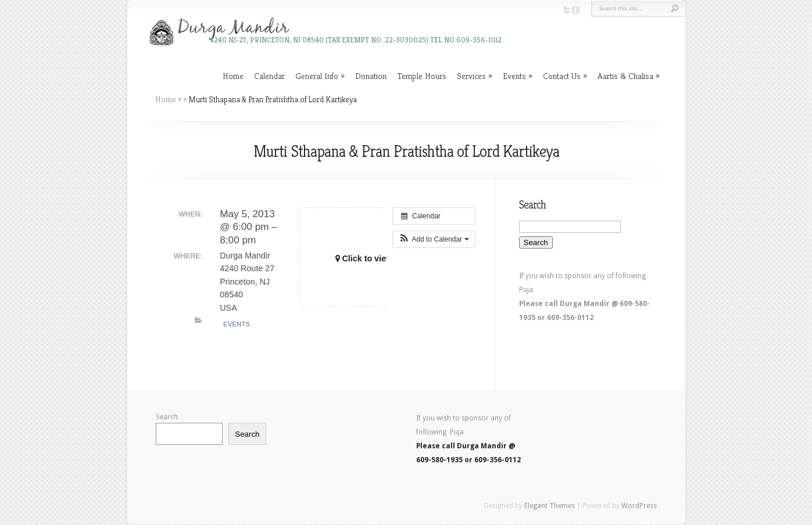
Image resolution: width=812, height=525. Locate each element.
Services (471, 76)
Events (514, 76)
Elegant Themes (550, 506)
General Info (317, 76)
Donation (371, 76)
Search (167, 417)
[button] (434, 239)
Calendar (269, 76)
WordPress (639, 506)
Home (233, 76)
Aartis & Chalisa (625, 76)
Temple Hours (422, 76)
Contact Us (562, 76)
